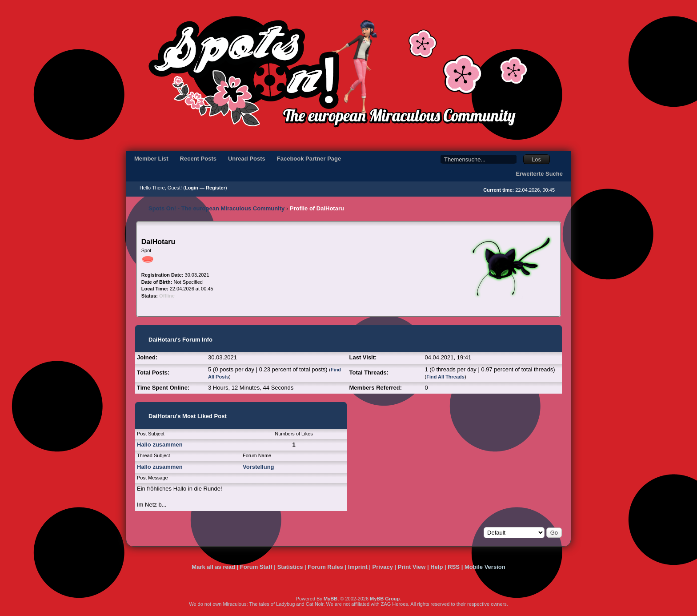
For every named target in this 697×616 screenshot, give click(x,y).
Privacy (383, 567)
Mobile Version (485, 567)
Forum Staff (256, 567)
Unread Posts (247, 159)
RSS (454, 567)
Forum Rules (325, 567)
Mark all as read (213, 567)
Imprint (358, 567)
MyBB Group (385, 599)
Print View (412, 567)
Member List (151, 159)
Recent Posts (198, 159)
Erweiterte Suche (540, 174)
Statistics (290, 567)
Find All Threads (445, 377)
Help (437, 567)
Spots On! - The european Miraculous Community (216, 208)
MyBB (330, 599)
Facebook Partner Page (309, 159)
